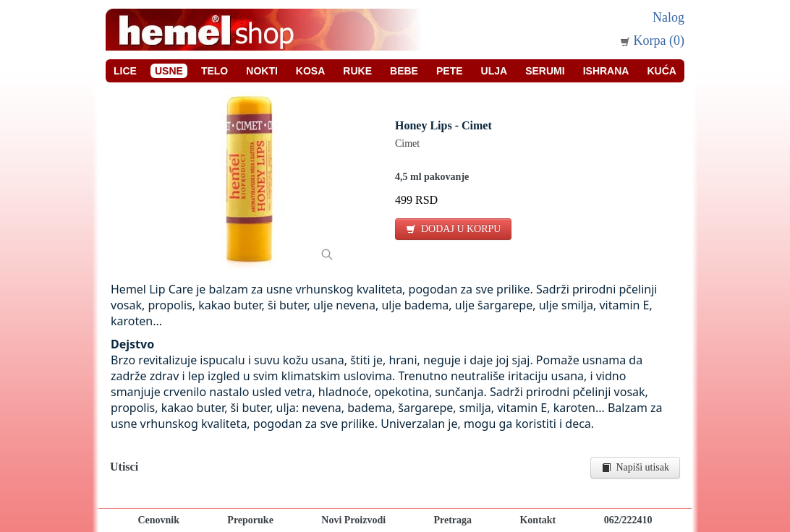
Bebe (404, 71)
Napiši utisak (636, 467)
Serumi (545, 71)
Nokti (262, 71)
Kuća (661, 71)
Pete (450, 71)
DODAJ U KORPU (453, 229)
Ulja (494, 71)
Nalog (668, 17)
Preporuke (250, 520)
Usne (169, 71)
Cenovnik (158, 520)
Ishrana (606, 71)
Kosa (310, 71)
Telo (215, 71)
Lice (125, 71)
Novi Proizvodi (353, 520)
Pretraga (453, 520)
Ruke (357, 71)
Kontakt (538, 520)
